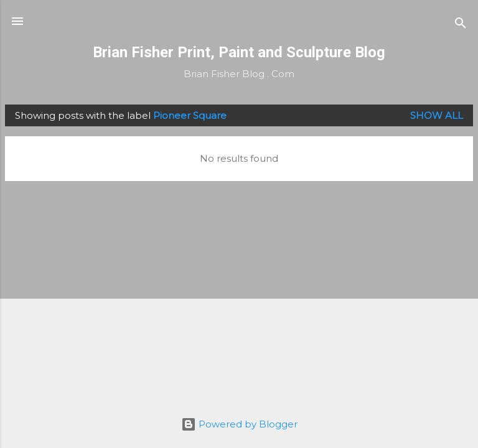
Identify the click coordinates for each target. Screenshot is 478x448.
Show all (437, 115)
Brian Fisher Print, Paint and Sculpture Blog (239, 52)
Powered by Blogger (239, 424)
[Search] (461, 25)
